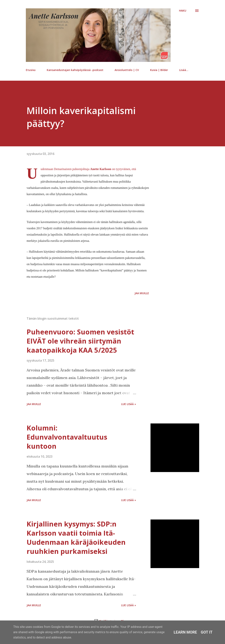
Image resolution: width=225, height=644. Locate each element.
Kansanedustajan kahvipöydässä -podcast (75, 70)
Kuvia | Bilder (159, 70)
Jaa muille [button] (142, 293)
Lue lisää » (129, 404)
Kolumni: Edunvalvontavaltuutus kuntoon (67, 437)
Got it (207, 632)
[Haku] (183, 11)
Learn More (185, 632)
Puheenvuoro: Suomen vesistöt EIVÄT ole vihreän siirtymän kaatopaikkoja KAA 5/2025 (80, 341)
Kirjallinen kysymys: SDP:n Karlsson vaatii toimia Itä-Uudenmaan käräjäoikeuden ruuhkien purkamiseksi (76, 538)
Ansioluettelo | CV (127, 70)
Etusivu (31, 70)
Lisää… (184, 70)
